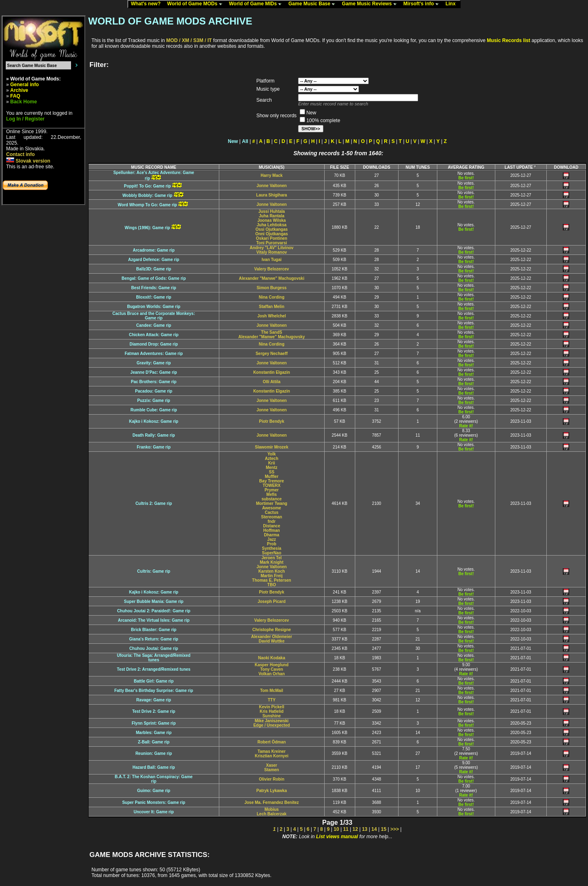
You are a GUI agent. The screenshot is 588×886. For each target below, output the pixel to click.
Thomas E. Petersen (272, 580)
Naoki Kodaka (272, 658)
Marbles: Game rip (154, 733)
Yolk (272, 454)
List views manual (337, 837)
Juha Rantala (272, 216)
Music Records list (508, 40)
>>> (395, 829)
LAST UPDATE (521, 167)
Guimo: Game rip (154, 791)
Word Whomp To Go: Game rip (147, 205)
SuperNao (272, 553)
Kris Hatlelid (272, 711)
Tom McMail (272, 691)
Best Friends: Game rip (154, 288)
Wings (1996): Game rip (147, 228)
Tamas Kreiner (272, 751)
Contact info (20, 154)
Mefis (272, 494)
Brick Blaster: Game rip (154, 630)
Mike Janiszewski (272, 721)
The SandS (272, 332)
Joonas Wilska (271, 220)
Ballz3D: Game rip (154, 269)
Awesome (272, 508)
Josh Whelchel (272, 316)
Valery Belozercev (272, 269)
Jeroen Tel (272, 558)
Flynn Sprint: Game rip (154, 723)
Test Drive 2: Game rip (154, 711)
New (233, 141)
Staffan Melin (272, 307)
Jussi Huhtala (272, 211)
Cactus (271, 512)
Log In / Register (25, 119)
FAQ (15, 96)
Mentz (272, 468)
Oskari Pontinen (272, 238)
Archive (19, 90)
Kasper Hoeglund (272, 665)
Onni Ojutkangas (272, 234)
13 (364, 829)
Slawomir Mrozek (272, 447)
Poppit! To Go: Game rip (147, 186)
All (245, 141)
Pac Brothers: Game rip (154, 382)
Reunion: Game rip (154, 753)
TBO (272, 585)
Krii (272, 463)
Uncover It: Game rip (154, 812)
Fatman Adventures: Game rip (154, 354)
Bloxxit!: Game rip (154, 297)
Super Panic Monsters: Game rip (154, 802)
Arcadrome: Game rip (154, 250)
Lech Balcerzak (272, 814)
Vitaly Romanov (272, 252)
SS (271, 472)
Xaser (272, 765)
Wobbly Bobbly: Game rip (147, 195)
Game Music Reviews (371, 4)
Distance (272, 526)
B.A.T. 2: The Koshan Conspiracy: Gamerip (154, 779)
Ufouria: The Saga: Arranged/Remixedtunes (154, 658)
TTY (272, 700)
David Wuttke (272, 641)
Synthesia (272, 548)
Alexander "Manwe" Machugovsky (272, 337)
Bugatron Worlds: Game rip (154, 307)
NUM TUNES (418, 167)
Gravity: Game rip (154, 363)
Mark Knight (272, 562)
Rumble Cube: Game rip (154, 410)
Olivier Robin (272, 779)
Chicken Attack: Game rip (154, 335)
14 (374, 829)
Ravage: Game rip (154, 700)
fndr (271, 521)
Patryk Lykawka (272, 791)
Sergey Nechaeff (272, 354)
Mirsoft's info (423, 4)
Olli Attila (272, 382)
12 (355, 829)
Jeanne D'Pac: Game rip (154, 372)
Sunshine (272, 716)
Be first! (466, 178)
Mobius (272, 809)
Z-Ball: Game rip (154, 742)
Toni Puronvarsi (271, 243)
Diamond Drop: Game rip (154, 344)
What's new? (147, 4)
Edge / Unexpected (271, 725)
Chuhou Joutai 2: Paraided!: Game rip (154, 611)
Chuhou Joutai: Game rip (154, 648)
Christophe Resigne (272, 630)
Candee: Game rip (154, 325)
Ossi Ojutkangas (272, 229)
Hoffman (272, 530)
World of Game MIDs (257, 4)
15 (384, 829)
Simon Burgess (271, 288)
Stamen (272, 770)
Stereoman (272, 517)
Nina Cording (272, 297)
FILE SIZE (340, 167)
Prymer (272, 490)
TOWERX (272, 485)
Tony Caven (272, 669)
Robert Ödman (271, 742)
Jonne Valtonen (272, 186)
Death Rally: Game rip (154, 435)
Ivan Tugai (272, 260)
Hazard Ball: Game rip (154, 767)
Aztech (272, 459)
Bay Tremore (272, 481)
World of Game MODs (196, 4)
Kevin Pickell (272, 707)
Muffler (271, 476)
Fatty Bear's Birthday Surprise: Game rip (154, 691)
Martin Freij (272, 576)
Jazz (272, 539)
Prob (272, 544)
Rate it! (466, 426)
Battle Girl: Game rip (154, 681)
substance (271, 499)
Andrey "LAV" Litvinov (272, 248)
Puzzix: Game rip (154, 401)
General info (24, 85)
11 (346, 829)
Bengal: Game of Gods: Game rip (154, 278)
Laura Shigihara (272, 195)
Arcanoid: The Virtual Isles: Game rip (154, 620)
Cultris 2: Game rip (154, 503)
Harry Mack (272, 175)
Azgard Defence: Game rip (154, 260)
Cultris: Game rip (154, 571)
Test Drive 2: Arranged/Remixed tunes (154, 669)
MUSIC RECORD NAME (154, 167)
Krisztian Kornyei (272, 756)
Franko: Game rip (154, 447)
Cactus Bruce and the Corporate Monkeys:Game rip (154, 316)
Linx (452, 4)
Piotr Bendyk (272, 421)
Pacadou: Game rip (154, 391)
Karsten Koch (272, 571)
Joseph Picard (272, 601)
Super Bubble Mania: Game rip (154, 601)
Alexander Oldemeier (272, 637)
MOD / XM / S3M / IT (189, 40)
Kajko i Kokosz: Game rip (154, 421)
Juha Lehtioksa (272, 225)
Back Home (23, 102)
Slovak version (28, 161)
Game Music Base (314, 4)
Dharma (272, 535)
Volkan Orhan (272, 674)
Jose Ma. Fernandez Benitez (271, 802)
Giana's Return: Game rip (154, 639)
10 (336, 829)
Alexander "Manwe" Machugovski (272, 278)
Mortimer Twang (272, 503)
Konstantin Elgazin (272, 372)
